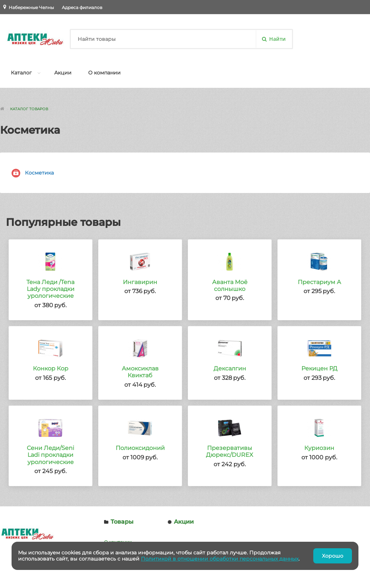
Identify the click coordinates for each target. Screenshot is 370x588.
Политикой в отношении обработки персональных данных (220, 559)
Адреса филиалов (82, 7)
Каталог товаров (29, 109)
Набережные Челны (31, 7)
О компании (104, 73)
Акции (63, 73)
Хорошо (333, 556)
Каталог (21, 73)
